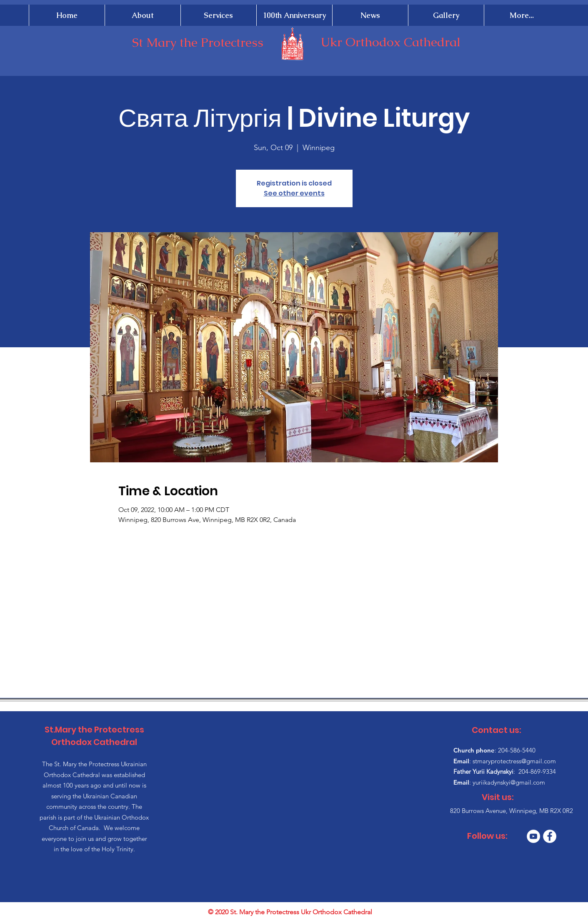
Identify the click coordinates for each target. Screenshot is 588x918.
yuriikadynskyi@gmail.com (509, 782)
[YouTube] (533, 836)
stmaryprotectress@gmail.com (514, 761)
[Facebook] (550, 836)
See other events (294, 193)
